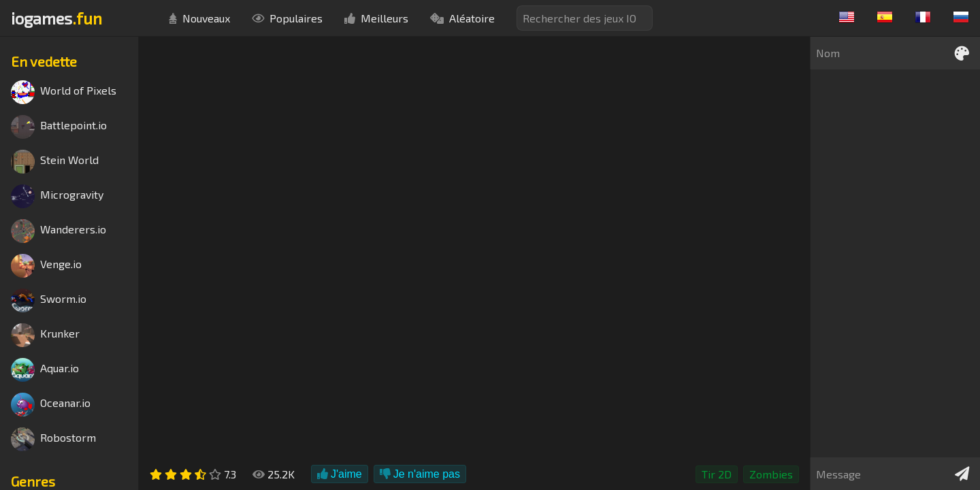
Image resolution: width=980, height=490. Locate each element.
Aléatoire (462, 18)
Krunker (45, 335)
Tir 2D (717, 474)
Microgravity (57, 196)
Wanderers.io (59, 231)
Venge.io (46, 266)
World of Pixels (64, 92)
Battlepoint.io (59, 127)
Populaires (287, 18)
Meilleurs (376, 18)
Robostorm (53, 439)
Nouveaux (199, 18)
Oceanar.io (51, 405)
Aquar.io (45, 370)
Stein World (55, 162)
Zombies (771, 474)
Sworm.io (49, 300)
